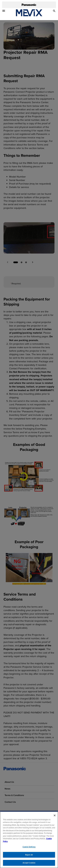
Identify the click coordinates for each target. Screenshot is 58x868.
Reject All (29, 855)
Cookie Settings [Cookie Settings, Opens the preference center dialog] (29, 847)
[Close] (55, 816)
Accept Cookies (29, 863)
